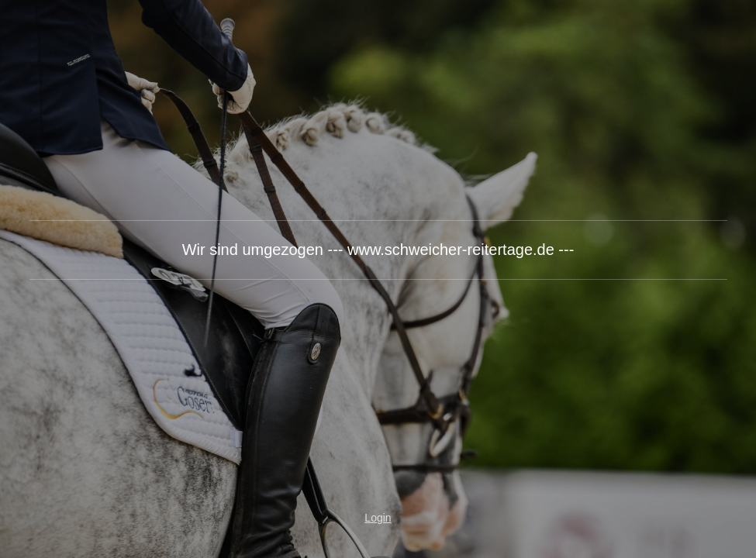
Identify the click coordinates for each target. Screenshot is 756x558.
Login (378, 518)
